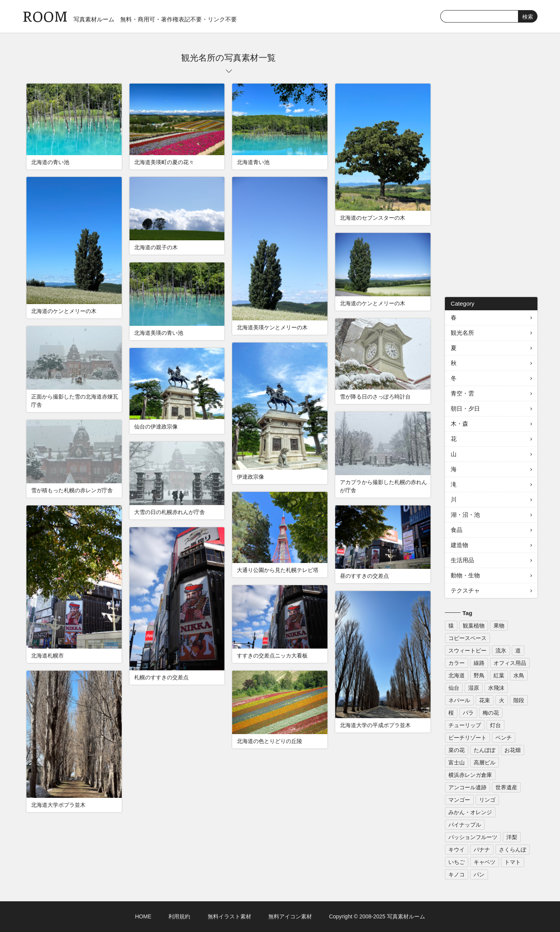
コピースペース (467, 638)
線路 (479, 663)
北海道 (457, 675)
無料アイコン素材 (290, 916)
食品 (457, 530)
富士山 (457, 762)
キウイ (457, 850)
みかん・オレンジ (470, 812)
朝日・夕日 (465, 408)
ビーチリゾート (467, 738)
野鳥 (479, 675)
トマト (513, 862)
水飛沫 (496, 688)
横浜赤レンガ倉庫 (470, 775)
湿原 (474, 688)
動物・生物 (465, 575)
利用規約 (179, 916)
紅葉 (499, 675)
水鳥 (519, 675)
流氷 (501, 650)
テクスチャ (465, 590)
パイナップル (465, 825)
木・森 (459, 424)
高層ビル (485, 762)
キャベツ (485, 862)
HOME (143, 916)
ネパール (459, 700)
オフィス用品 (510, 663)
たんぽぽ (485, 750)
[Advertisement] (491, 169)
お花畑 (513, 750)
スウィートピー (467, 650)
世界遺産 (506, 787)
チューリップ (465, 725)
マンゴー (459, 800)
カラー (457, 663)
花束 (485, 700)
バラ (468, 713)
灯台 (495, 725)
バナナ (482, 850)
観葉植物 (474, 626)
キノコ (457, 874)
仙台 (454, 688)
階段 (519, 700)
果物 (499, 626)
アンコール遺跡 (467, 787)
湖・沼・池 (465, 515)
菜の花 (457, 750)
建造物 (459, 545)
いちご (457, 862)
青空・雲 (462, 393)
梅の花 (491, 713)
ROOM (45, 15)
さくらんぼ (513, 850)
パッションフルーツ (473, 837)
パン (479, 874)
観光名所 (462, 333)
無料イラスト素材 (229, 916)
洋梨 (512, 837)
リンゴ (487, 800)
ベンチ (504, 738)
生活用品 (462, 560)
